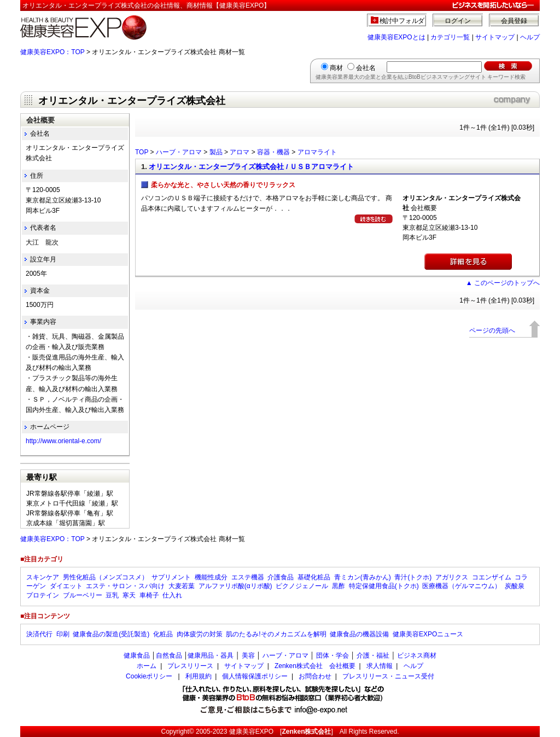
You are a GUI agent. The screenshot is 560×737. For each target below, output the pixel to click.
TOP (142, 152)
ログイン (458, 21)
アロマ (240, 152)
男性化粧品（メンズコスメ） (106, 577)
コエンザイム (492, 577)
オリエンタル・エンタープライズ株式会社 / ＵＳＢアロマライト (251, 167)
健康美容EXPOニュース (428, 634)
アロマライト (317, 152)
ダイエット (66, 586)
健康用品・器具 (211, 655)
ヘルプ (530, 37)
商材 (336, 68)
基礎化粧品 (314, 577)
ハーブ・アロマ (179, 152)
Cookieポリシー (149, 676)
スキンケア (43, 577)
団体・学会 (332, 655)
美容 (248, 655)
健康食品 (137, 655)
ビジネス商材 (417, 655)
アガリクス (452, 577)
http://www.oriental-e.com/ (63, 441)
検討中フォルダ (402, 21)
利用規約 (199, 676)
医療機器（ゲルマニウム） (462, 586)
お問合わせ (315, 676)
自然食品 (169, 655)
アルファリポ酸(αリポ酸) (235, 586)
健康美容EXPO (251, 732)
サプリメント (171, 577)
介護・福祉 (373, 655)
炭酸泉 (515, 586)
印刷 (63, 634)
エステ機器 (248, 577)
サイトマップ (495, 37)
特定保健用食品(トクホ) (384, 586)
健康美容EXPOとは (396, 37)
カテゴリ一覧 (450, 37)
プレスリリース (190, 666)
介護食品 (281, 577)
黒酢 (339, 586)
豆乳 (112, 595)
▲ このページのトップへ (503, 283)
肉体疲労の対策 (200, 634)
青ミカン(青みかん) (363, 577)
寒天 (129, 595)
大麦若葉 (182, 586)
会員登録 (514, 21)
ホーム (147, 666)
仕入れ (172, 595)
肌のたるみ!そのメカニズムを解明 (276, 634)
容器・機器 (273, 152)
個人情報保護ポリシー (255, 676)
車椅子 (149, 595)
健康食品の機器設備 (359, 634)
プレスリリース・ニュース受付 (388, 676)
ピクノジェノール (302, 586)
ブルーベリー (83, 595)
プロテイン (43, 595)
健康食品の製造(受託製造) (111, 634)
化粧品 (163, 634)
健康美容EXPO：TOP (52, 52)
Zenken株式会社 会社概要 (315, 666)
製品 (216, 152)
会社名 (366, 68)
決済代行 (39, 634)
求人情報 (380, 666)
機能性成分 (211, 577)
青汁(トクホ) (413, 577)
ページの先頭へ (492, 330)
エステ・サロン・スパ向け (125, 586)
